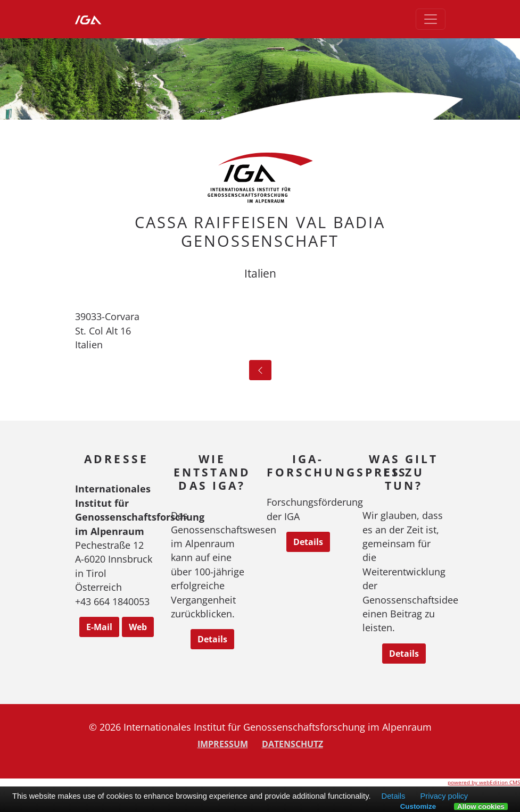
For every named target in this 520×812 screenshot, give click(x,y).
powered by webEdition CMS (484, 782)
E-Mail (99, 627)
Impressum (223, 744)
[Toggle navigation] (431, 19)
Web (138, 627)
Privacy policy (444, 796)
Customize (418, 806)
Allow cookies (481, 807)
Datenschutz (292, 744)
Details (212, 639)
